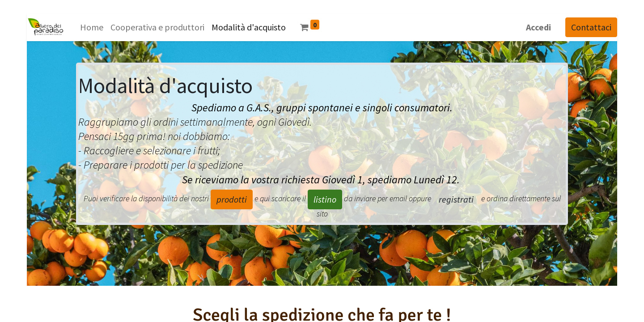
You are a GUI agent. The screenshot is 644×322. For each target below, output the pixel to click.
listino (325, 199)
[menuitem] (92, 27)
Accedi (538, 27)
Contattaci (591, 27)
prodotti (232, 199)
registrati (456, 199)
